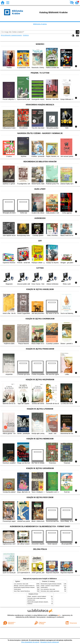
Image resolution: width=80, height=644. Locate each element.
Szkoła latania (17, 589)
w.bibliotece (54, 615)
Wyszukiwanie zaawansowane (11, 35)
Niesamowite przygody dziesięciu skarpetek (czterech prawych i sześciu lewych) (33, 587)
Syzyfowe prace (31, 600)
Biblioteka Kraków (40, 24)
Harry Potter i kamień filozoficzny (22, 591)
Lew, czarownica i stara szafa (21, 584)
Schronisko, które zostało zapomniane (50, 591)
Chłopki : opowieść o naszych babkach (50, 586)
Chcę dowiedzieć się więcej (30, 642)
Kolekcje (26, 35)
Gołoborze (30, 604)
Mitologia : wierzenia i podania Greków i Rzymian (26, 586)
